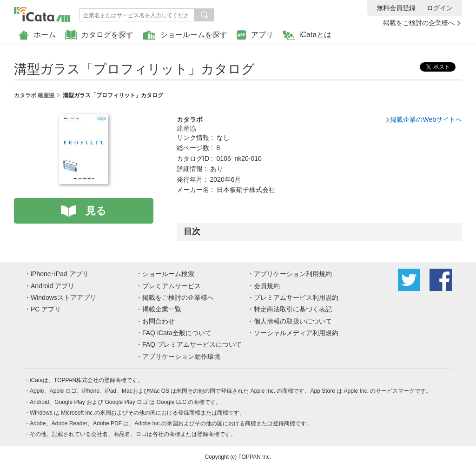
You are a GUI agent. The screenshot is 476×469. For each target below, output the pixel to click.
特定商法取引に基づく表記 (293, 309)
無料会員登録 (396, 8)
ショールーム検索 (168, 274)
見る (96, 211)
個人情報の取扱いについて (293, 321)
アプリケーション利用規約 (293, 274)
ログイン (440, 8)
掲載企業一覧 (162, 309)
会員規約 (267, 286)
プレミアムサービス (172, 286)
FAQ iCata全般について (177, 333)
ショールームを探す (185, 35)
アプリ (255, 35)
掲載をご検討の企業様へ (419, 23)
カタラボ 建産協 (34, 95)
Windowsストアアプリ (63, 297)
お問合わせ (159, 321)
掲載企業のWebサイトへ (426, 119)
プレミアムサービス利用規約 (296, 297)
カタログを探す (99, 35)
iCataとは (307, 35)
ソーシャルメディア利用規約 (296, 333)
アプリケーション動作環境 (181, 357)
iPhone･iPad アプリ (60, 274)
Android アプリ (53, 286)
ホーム (37, 35)
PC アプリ (46, 309)
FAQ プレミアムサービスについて (192, 344)
